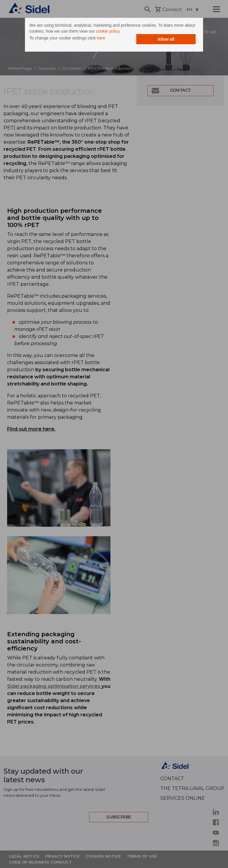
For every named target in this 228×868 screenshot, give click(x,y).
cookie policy (108, 31)
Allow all (166, 39)
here (101, 38)
